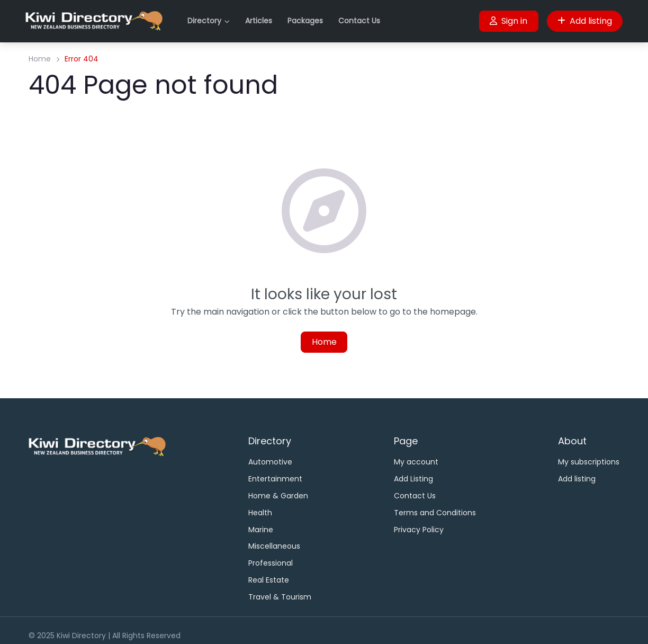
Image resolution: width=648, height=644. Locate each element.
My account (416, 462)
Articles (259, 21)
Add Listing (413, 479)
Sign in (508, 21)
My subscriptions (589, 462)
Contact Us (359, 21)
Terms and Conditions (435, 513)
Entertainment (275, 479)
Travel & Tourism (280, 597)
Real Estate (269, 580)
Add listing (585, 21)
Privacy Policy (419, 530)
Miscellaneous (274, 546)
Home (40, 59)
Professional (271, 563)
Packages (305, 21)
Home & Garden (278, 496)
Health (260, 513)
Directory (204, 21)
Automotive (270, 462)
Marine (261, 530)
